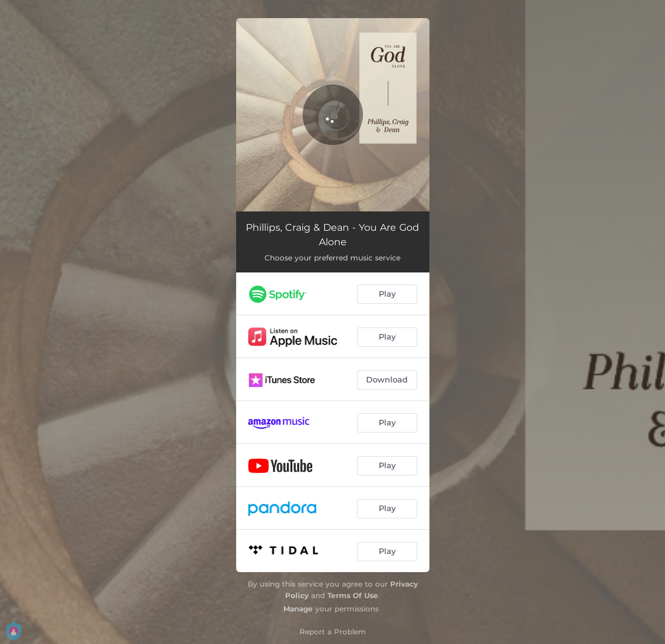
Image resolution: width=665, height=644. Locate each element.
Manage (298, 609)
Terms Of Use (353, 595)
